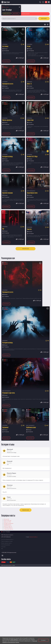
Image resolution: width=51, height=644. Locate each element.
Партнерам (3, 547)
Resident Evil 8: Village (32, 157)
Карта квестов (8, 521)
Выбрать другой (7, 13)
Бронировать (6, 61)
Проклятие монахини (8, 193)
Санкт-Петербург (6, 532)
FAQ (2, 549)
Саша (9, 497)
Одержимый (5, 427)
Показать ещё (26, 249)
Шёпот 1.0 (29, 84)
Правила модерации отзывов (7, 541)
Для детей (7, 519)
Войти (46, 2)
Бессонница (5, 46)
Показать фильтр (25, 14)
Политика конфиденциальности (7, 539)
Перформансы (8, 525)
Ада (3, 229)
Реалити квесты (8, 526)
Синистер (29, 229)
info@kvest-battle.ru (33, 537)
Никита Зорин (11, 473)
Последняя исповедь (8, 157)
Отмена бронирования (6, 545)
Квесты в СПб (7, 522)
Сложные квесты (8, 528)
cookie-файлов (14, 640)
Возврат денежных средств (6, 543)
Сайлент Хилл (30, 120)
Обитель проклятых (7, 120)
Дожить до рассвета (11, 500)
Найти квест (44, 18)
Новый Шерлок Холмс (32, 193)
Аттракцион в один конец (9, 393)
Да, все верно (16, 13)
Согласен (43, 640)
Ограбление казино (31, 427)
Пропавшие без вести (8, 84)
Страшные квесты (8, 529)
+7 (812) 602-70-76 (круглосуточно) (9, 552)
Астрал (29, 46)
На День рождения (9, 523)
